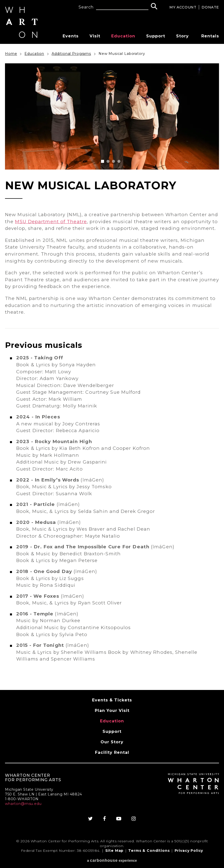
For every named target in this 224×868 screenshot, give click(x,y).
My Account (183, 7)
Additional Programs (71, 54)
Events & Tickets (112, 700)
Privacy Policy (189, 851)
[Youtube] (119, 819)
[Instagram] (134, 819)
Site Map (114, 851)
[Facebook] (105, 819)
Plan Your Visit (112, 711)
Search (86, 7)
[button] (103, 161)
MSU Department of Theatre (51, 222)
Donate (210, 7)
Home (11, 54)
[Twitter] (91, 819)
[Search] (154, 7)
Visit (95, 36)
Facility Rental (112, 752)
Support (156, 36)
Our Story (112, 742)
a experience (112, 860)
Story (182, 36)
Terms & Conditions (149, 851)
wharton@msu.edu (23, 804)
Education (123, 36)
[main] (112, 367)
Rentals (210, 36)
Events (71, 36)
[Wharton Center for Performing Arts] (21, 37)
